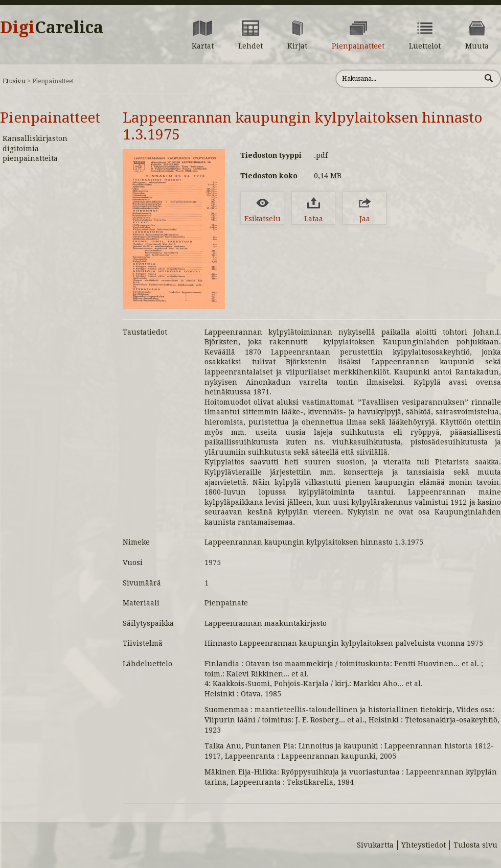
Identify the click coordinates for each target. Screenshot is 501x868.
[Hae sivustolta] (408, 79)
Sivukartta (375, 845)
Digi (52, 28)
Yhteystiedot (424, 845)
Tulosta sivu (475, 845)
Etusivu (14, 81)
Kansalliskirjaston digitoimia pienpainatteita (35, 148)
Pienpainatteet (50, 118)
